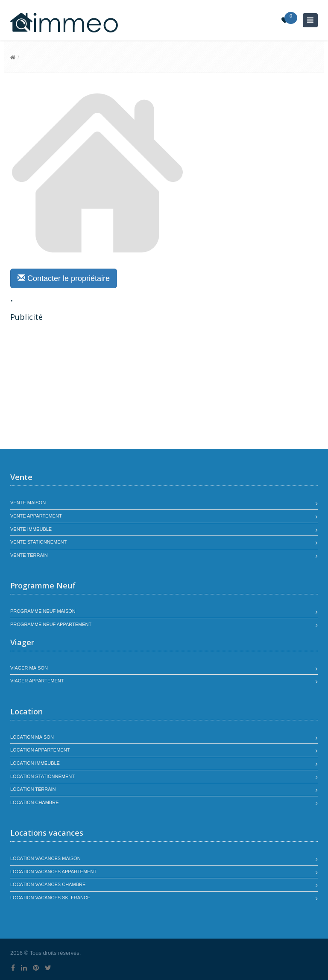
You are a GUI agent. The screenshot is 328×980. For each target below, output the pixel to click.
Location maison (32, 737)
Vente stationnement (38, 542)
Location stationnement (42, 776)
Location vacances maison (45, 858)
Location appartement (40, 750)
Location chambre (34, 802)
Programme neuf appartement (51, 624)
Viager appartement (37, 681)
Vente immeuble (31, 529)
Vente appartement (36, 516)
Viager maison (29, 668)
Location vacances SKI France (50, 898)
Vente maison (28, 503)
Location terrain (33, 789)
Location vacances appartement (53, 872)
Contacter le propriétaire (64, 278)
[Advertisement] (82, 386)
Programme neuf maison (43, 611)
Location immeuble (35, 763)
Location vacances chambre (48, 884)
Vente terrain (29, 555)
